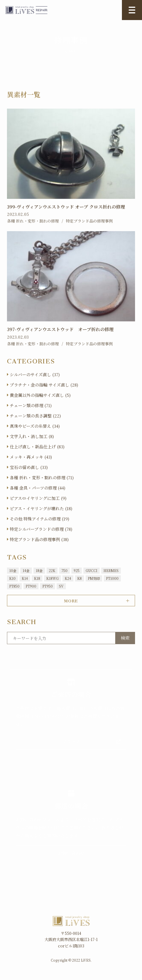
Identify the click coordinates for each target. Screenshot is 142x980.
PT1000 (112, 578)
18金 (39, 570)
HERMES (111, 570)
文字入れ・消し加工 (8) (32, 436)
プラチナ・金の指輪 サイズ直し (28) (44, 385)
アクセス (71, 742)
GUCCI (92, 570)
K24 (68, 578)
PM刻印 (94, 578)
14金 (26, 570)
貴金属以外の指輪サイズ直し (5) (40, 395)
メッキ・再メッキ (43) (31, 457)
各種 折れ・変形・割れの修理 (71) (42, 477)
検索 (125, 638)
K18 (37, 578)
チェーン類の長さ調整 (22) (35, 416)
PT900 (31, 586)
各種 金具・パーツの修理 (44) (38, 488)
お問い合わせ (71, 853)
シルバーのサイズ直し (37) (35, 374)
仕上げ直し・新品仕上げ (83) (37, 447)
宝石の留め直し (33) (29, 467)
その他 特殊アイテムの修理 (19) (39, 519)
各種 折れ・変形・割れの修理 (33, 221)
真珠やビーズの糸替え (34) (35, 426)
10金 (13, 570)
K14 (25, 578)
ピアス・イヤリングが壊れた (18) (41, 508)
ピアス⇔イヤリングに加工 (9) (38, 498)
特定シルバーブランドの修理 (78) (41, 529)
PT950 (48, 586)
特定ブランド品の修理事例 (89, 221)
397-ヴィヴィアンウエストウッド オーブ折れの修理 (60, 329)
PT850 (14, 586)
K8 (80, 578)
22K (52, 570)
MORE (71, 600)
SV (61, 586)
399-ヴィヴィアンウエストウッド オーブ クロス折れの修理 (66, 207)
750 (64, 570)
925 (77, 570)
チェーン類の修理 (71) (31, 405)
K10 (12, 578)
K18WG (52, 578)
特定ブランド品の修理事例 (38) (39, 539)
